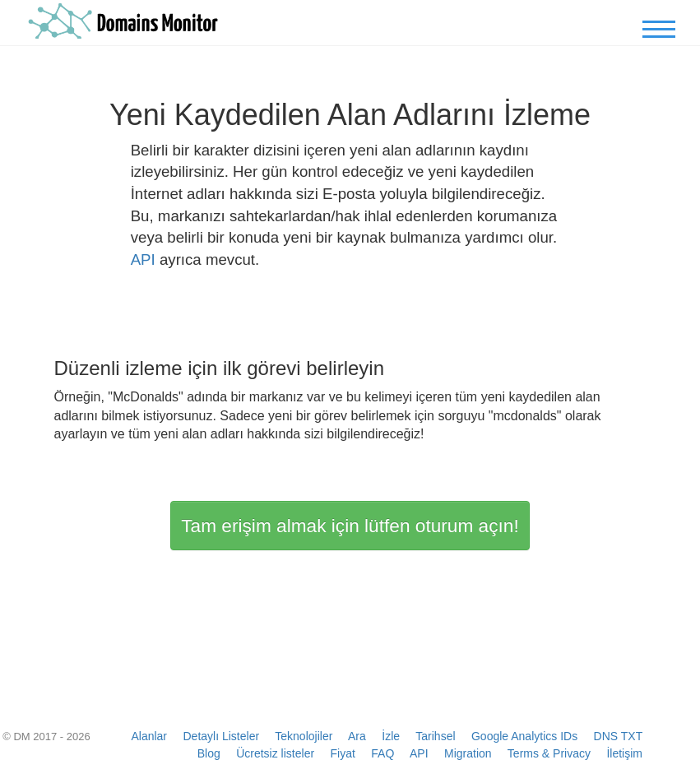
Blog (209, 753)
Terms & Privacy (549, 753)
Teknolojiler (304, 736)
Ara (357, 736)
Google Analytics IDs (524, 736)
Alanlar (149, 736)
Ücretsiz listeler (275, 753)
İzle (391, 736)
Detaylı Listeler (222, 736)
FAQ (382, 753)
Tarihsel (435, 736)
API (143, 259)
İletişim (624, 753)
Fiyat (343, 753)
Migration (468, 753)
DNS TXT (618, 736)
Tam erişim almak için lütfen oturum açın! (350, 526)
